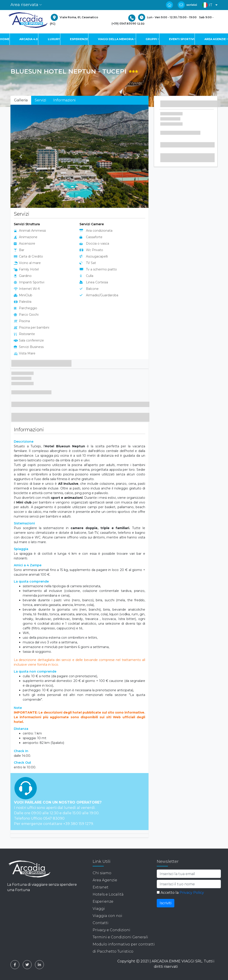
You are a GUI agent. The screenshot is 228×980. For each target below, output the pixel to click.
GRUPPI (151, 39)
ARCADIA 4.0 (29, 39)
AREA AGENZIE (215, 39)
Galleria (21, 100)
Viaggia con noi (107, 916)
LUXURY (54, 39)
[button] (209, 5)
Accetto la (180, 893)
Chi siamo (102, 873)
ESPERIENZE (79, 39)
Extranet (101, 887)
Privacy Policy (192, 893)
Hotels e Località (108, 894)
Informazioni (64, 100)
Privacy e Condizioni (111, 930)
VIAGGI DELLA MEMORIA (116, 39)
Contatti (101, 923)
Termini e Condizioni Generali (120, 937)
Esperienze (103, 901)
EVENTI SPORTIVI (182, 39)
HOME (5, 39)
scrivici (192, 5)
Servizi (40, 100)
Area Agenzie (105, 880)
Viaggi (99, 909)
